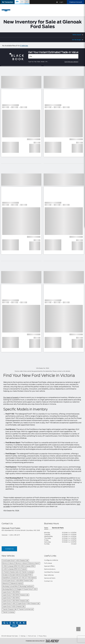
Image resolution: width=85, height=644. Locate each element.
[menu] (81, 10)
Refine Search (77, 35)
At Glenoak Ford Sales (56, 502)
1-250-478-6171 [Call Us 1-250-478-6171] (14, 535)
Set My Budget (77, 40)
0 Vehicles (24, 46)
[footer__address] (21, 530)
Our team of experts (11, 398)
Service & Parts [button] (58, 528)
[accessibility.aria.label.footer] (52, 641)
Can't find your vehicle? (71, 62)
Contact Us (9, 549)
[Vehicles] (53, 56)
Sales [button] (46, 528)
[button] (8, 2)
